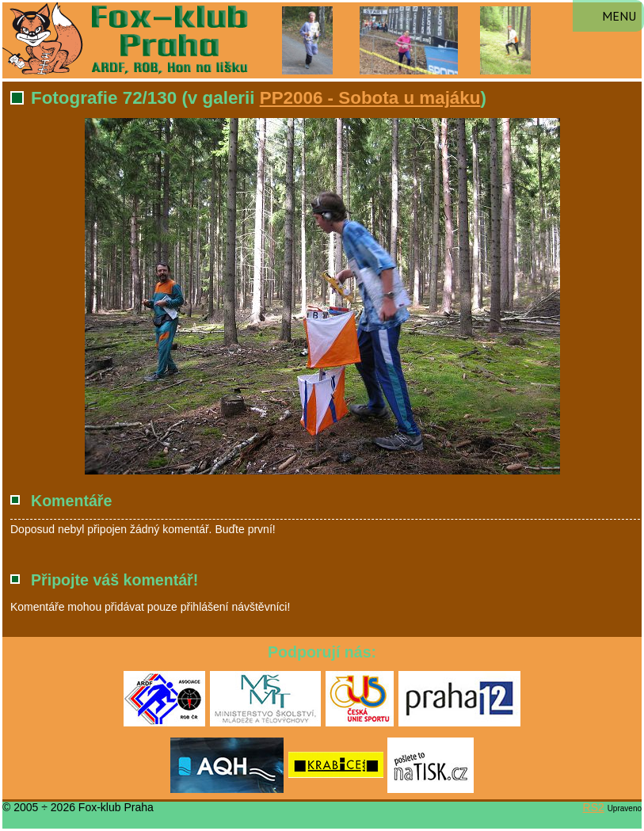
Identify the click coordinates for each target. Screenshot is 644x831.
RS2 (594, 807)
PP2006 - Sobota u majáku (370, 98)
